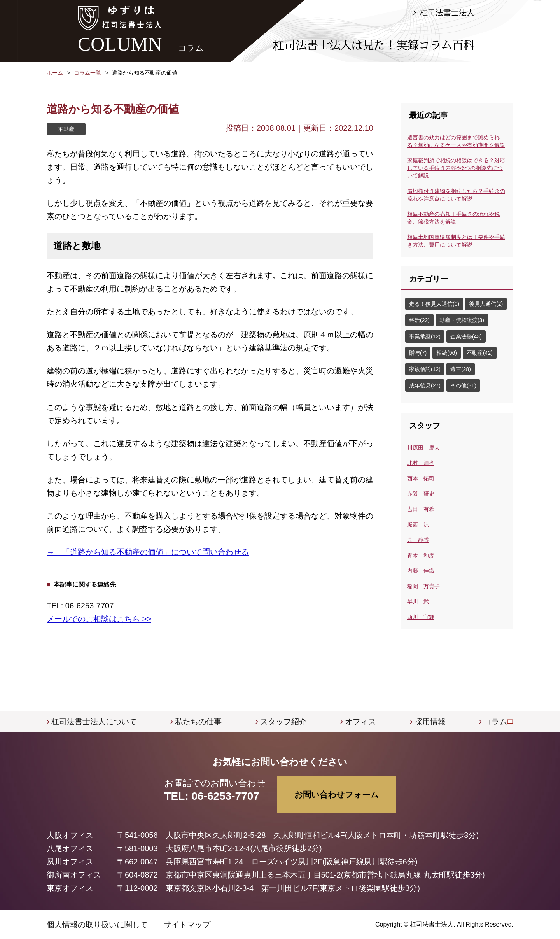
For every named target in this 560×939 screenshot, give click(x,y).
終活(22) (419, 320)
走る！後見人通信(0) (434, 304)
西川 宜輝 (421, 617)
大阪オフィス (70, 835)
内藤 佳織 (421, 571)
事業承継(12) (425, 336)
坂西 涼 (418, 525)
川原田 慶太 (423, 448)
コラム (495, 722)
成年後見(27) (425, 385)
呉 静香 (418, 540)
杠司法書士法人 (447, 12)
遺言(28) (461, 369)
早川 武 (418, 601)
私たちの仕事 (198, 722)
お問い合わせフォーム (337, 794)
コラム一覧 (87, 73)
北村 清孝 (421, 463)
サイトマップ (187, 925)
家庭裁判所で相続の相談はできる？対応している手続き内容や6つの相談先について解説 (456, 168)
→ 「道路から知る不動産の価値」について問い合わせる (148, 552)
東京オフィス (70, 888)
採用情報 (430, 722)
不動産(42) (480, 353)
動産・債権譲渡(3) (462, 320)
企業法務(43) (466, 336)
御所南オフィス (74, 875)
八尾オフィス (70, 848)
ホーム (55, 73)
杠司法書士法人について (94, 722)
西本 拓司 (421, 478)
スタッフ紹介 (283, 722)
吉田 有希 (421, 509)
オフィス (360, 722)
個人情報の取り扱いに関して (97, 925)
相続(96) (447, 353)
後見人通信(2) (486, 304)
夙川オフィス (70, 862)
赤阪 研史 (421, 494)
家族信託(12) (425, 369)
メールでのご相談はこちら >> (99, 619)
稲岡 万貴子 (423, 586)
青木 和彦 (421, 555)
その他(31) (463, 385)
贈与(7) (418, 353)
